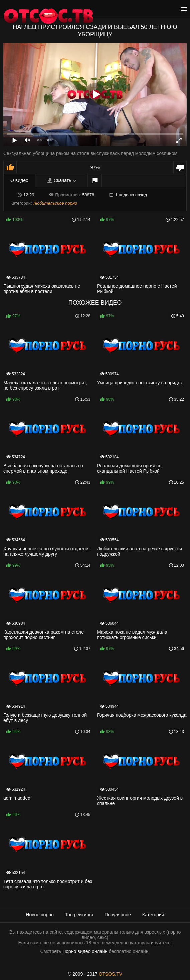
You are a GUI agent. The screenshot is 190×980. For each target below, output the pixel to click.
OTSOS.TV (111, 974)
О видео (19, 180)
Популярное (118, 915)
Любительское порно (55, 203)
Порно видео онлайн (85, 951)
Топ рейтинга (79, 915)
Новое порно (40, 915)
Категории (153, 915)
